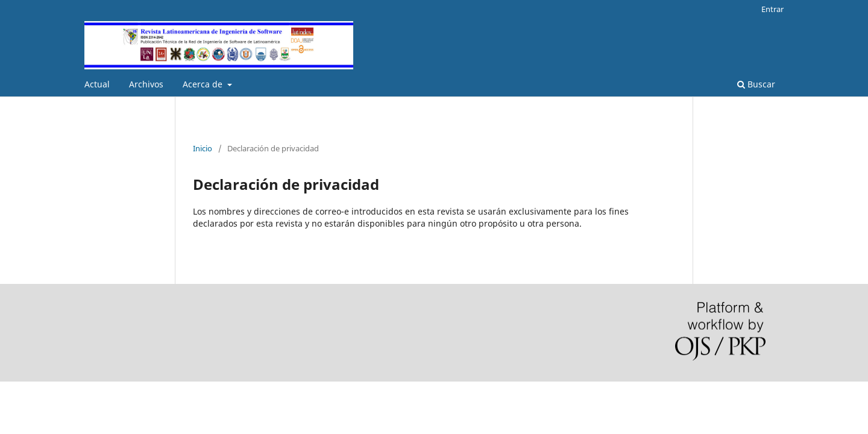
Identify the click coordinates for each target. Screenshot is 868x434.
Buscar (756, 84)
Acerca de (204, 84)
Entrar (772, 9)
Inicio (203, 148)
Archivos (146, 84)
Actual (97, 84)
